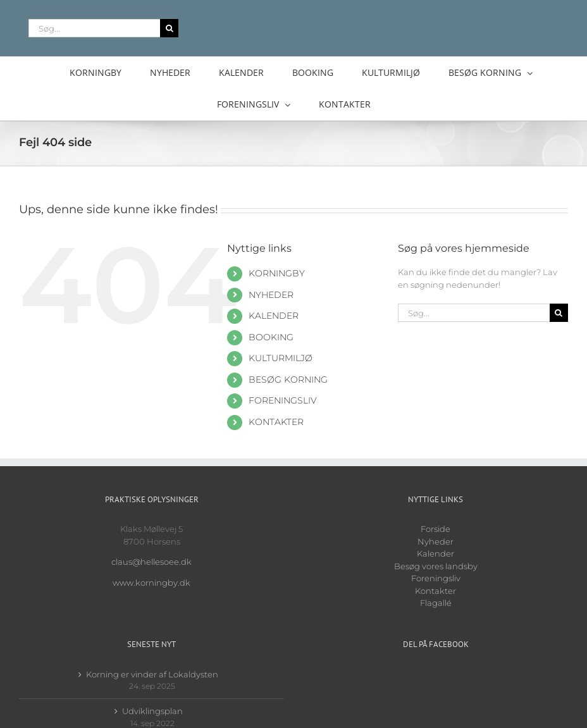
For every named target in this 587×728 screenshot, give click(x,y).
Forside (436, 529)
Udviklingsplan (152, 711)
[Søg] (169, 28)
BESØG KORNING (288, 379)
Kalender (436, 553)
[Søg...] (94, 28)
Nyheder (436, 541)
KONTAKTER (276, 422)
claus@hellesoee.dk (151, 562)
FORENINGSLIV (283, 400)
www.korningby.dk (151, 583)
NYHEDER (271, 295)
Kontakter (436, 591)
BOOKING (271, 337)
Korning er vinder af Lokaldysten (152, 674)
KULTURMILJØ (281, 358)
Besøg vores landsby (436, 566)
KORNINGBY (277, 273)
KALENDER (274, 316)
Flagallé (436, 603)
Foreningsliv (436, 578)
